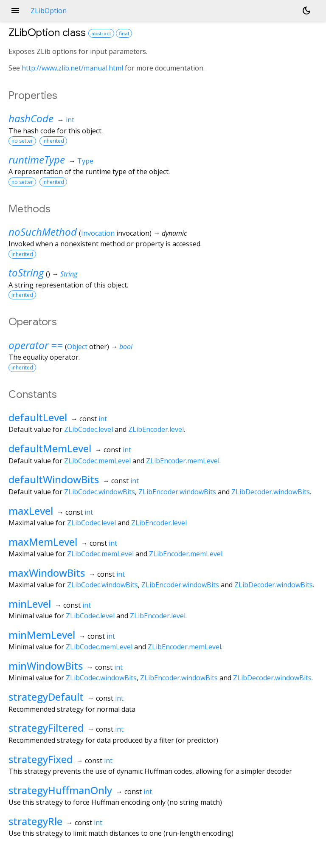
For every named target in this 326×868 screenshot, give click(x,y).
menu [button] (15, 11)
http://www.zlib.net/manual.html (72, 68)
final (124, 33)
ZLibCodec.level (89, 429)
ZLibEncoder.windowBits (177, 492)
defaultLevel (38, 417)
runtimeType (37, 159)
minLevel (30, 604)
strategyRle (35, 821)
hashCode (31, 118)
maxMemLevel (43, 542)
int (70, 120)
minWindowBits (46, 666)
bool (126, 347)
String (69, 274)
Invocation (98, 233)
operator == (36, 345)
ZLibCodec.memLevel (97, 461)
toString (26, 272)
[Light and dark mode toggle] (306, 11)
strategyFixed (41, 759)
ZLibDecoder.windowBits (271, 492)
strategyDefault (46, 697)
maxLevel (31, 511)
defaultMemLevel (50, 448)
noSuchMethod (43, 232)
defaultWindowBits (54, 479)
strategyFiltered (46, 728)
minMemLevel (42, 635)
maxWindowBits (47, 573)
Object (77, 347)
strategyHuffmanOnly (60, 790)
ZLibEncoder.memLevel (183, 461)
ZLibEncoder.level (156, 429)
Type (85, 161)
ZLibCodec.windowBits (100, 492)
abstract (101, 33)
